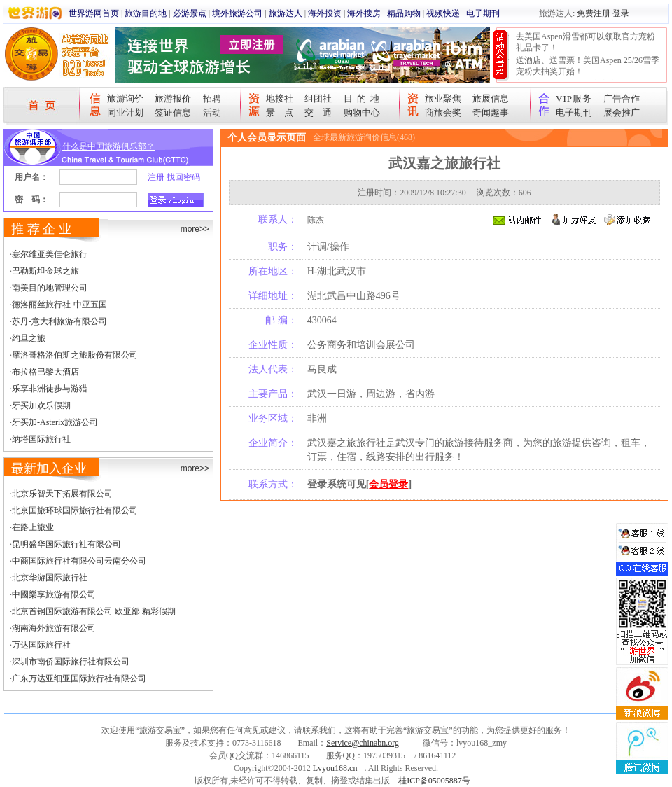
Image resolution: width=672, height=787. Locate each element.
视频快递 (443, 13)
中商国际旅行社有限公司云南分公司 (79, 561)
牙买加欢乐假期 (41, 405)
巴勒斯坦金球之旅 (45, 271)
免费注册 (594, 13)
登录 (621, 13)
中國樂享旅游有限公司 (54, 594)
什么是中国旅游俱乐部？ (108, 146)
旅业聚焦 (443, 98)
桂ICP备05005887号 (434, 781)
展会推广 (622, 112)
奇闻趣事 (491, 112)
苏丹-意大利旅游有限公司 (59, 321)
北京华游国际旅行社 (50, 578)
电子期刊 (483, 13)
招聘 (212, 98)
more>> (195, 229)
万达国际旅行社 (41, 645)
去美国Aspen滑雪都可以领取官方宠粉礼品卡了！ (586, 42)
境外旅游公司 (237, 13)
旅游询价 (125, 98)
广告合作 (622, 98)
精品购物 (404, 13)
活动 (212, 112)
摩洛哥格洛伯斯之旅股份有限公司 (75, 355)
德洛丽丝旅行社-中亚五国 (59, 305)
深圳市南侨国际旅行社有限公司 (71, 662)
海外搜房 (364, 13)
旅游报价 (173, 98)
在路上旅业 (33, 527)
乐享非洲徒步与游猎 (50, 389)
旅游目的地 (146, 13)
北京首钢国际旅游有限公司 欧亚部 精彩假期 (94, 611)
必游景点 (190, 13)
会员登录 (388, 484)
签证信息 (173, 112)
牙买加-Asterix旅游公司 (55, 422)
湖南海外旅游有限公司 (54, 628)
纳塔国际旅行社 (41, 439)
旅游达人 (286, 13)
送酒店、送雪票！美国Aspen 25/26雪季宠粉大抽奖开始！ (588, 66)
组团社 (318, 98)
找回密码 (183, 177)
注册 (156, 177)
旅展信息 (491, 98)
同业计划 (125, 112)
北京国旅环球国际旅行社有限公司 (75, 510)
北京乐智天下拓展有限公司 (62, 494)
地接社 (280, 98)
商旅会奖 (443, 112)
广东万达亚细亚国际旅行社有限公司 (79, 678)
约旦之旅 (29, 338)
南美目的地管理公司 (50, 288)
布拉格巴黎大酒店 (45, 372)
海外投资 (325, 13)
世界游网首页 (94, 13)
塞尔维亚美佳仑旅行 (50, 254)
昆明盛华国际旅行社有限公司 (66, 544)
